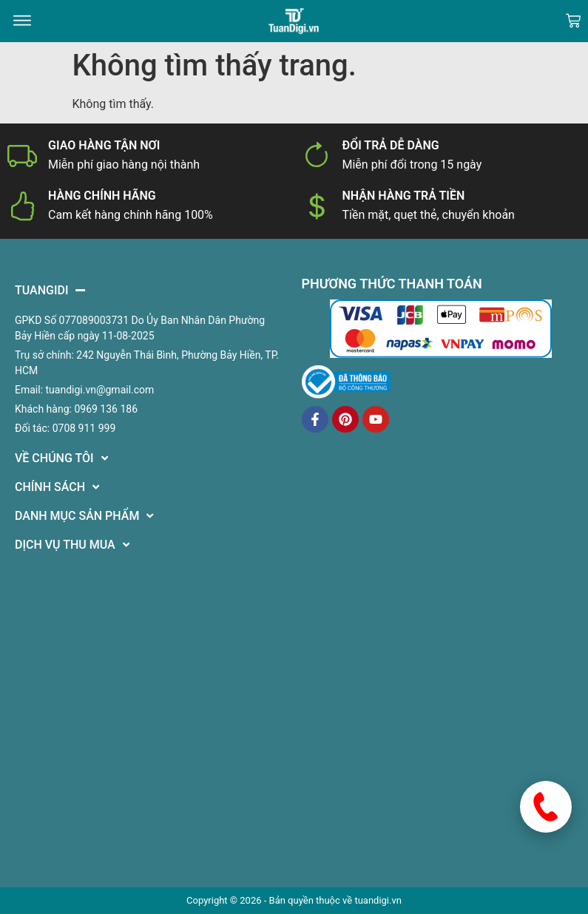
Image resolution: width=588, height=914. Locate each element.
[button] (22, 21)
